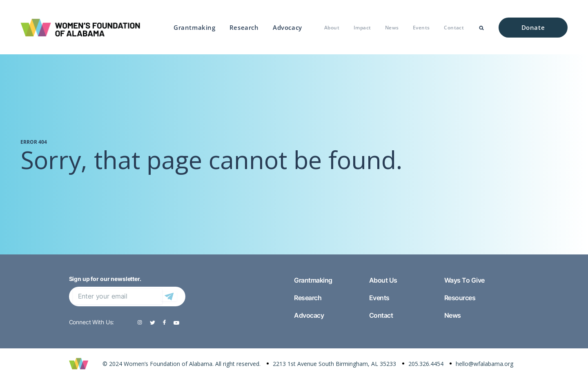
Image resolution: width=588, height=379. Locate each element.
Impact (362, 28)
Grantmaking (195, 27)
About (332, 28)
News (392, 28)
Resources (460, 298)
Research (244, 27)
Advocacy (287, 27)
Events (421, 28)
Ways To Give (464, 280)
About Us (383, 280)
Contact (454, 28)
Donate (533, 27)
